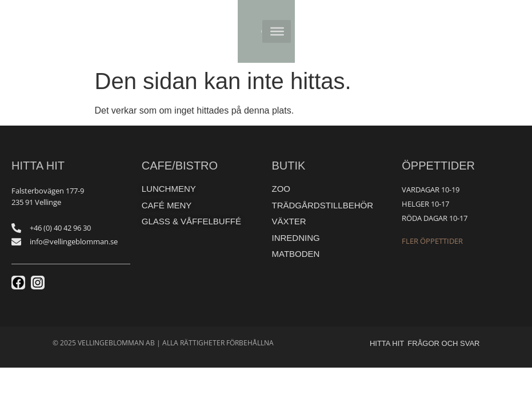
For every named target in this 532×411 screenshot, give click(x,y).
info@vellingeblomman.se (74, 241)
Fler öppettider (432, 241)
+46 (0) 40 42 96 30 (60, 228)
